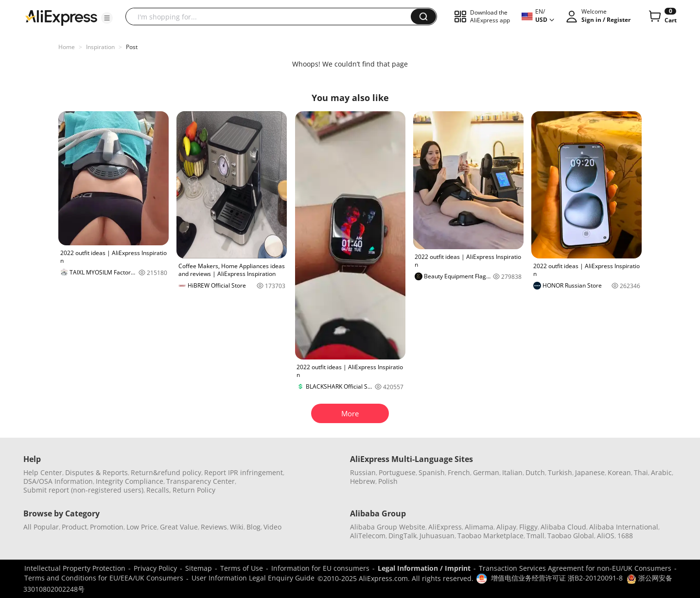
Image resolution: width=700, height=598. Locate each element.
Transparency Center (201, 481)
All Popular (41, 527)
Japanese (590, 472)
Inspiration (100, 47)
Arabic (661, 472)
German (486, 472)
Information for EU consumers (320, 568)
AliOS (606, 536)
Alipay (506, 527)
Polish (388, 481)
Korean (619, 472)
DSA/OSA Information (58, 481)
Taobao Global (571, 536)
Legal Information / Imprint (424, 568)
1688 (625, 536)
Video (272, 527)
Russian (363, 472)
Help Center (43, 472)
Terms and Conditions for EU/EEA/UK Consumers (104, 578)
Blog (254, 527)
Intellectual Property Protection (75, 568)
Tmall (535, 536)
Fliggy (528, 527)
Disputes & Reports (96, 472)
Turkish (560, 472)
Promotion (107, 527)
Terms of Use (242, 568)
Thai (641, 472)
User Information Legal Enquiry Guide (253, 578)
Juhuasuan (437, 536)
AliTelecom (368, 536)
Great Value (179, 527)
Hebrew (363, 481)
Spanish (432, 472)
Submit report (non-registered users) (83, 490)
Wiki (237, 527)
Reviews (214, 527)
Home (67, 47)
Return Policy (194, 490)
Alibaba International (624, 527)
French (459, 472)
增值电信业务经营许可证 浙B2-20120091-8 (557, 578)
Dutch (535, 472)
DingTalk (402, 536)
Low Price (142, 527)
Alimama (479, 527)
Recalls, (159, 490)
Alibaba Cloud (563, 527)
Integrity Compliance (130, 481)
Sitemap (199, 568)
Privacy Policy (155, 568)
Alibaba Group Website (388, 527)
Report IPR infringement (244, 472)
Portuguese (397, 472)
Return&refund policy (166, 472)
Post (132, 47)
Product (74, 527)
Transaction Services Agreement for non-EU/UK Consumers (575, 568)
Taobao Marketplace (490, 536)
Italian (512, 472)
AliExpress (445, 527)
